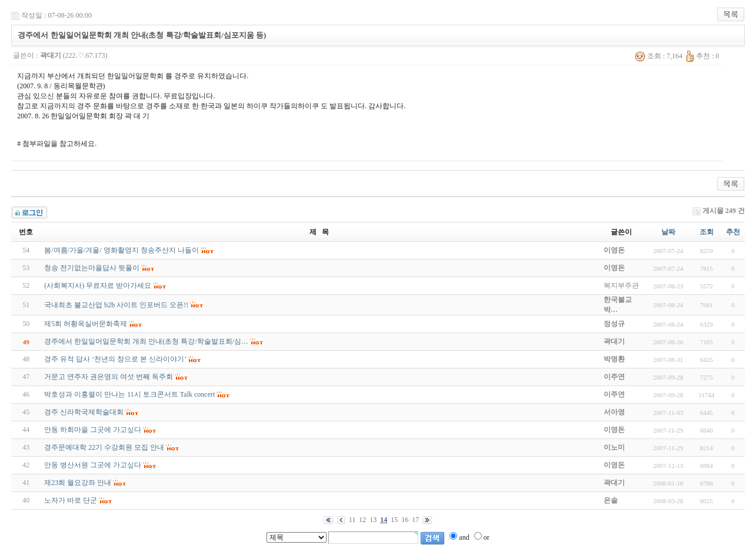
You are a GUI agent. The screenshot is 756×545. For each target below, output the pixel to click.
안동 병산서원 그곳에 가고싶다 (93, 465)
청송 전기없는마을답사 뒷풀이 (92, 268)
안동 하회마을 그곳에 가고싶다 (93, 430)
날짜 (668, 232)
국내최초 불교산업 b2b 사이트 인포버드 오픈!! (116, 305)
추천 (733, 232)
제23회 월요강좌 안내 (78, 483)
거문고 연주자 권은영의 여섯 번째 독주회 (109, 377)
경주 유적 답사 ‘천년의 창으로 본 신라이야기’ (115, 359)
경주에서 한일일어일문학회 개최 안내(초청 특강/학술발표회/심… (146, 341)
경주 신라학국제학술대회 (84, 412)
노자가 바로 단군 (71, 500)
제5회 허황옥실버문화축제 (86, 324)
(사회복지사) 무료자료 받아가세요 (98, 285)
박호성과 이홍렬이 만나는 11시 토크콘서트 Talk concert (129, 394)
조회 (707, 232)
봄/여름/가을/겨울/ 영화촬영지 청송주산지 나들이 (121, 250)
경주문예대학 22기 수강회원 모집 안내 (104, 447)
